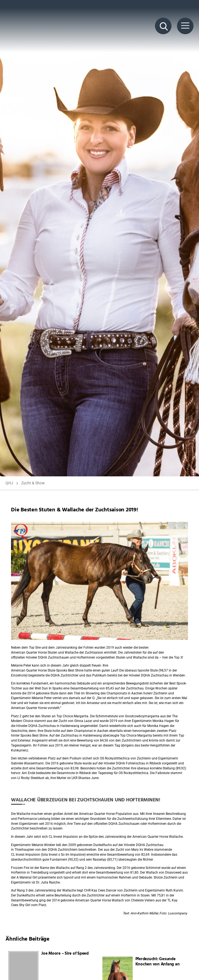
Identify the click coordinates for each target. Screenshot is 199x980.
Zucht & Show (33, 483)
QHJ (9, 483)
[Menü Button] (185, 26)
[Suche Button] (163, 26)
